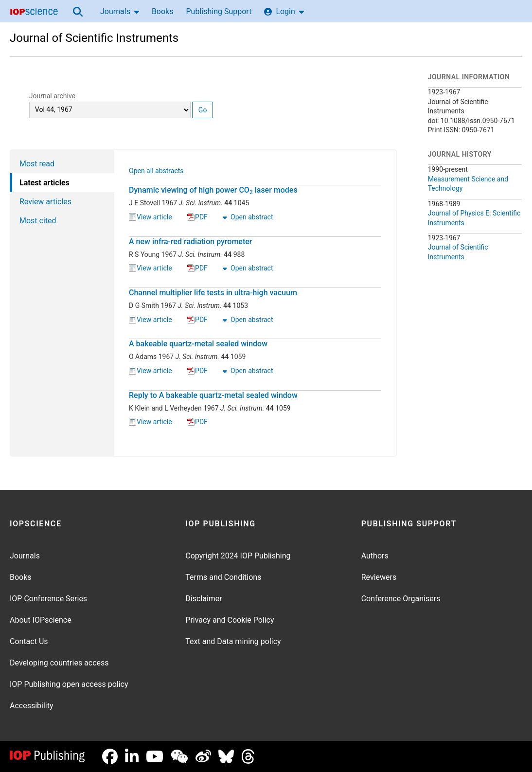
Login (284, 11)
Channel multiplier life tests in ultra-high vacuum (213, 293)
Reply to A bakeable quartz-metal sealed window (213, 395)
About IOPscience (41, 620)
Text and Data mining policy (233, 641)
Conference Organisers (401, 599)
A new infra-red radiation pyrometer (190, 242)
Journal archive (52, 96)
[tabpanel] (256, 303)
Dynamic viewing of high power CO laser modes (213, 190)
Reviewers (379, 577)
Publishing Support (219, 11)
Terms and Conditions (223, 577)
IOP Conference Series (48, 599)
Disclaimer (204, 599)
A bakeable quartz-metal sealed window (198, 344)
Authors (375, 556)
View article (151, 217)
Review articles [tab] (45, 202)
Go (203, 110)
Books (163, 11)
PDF (197, 217)
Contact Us (29, 641)
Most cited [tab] (38, 221)
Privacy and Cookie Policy (230, 620)
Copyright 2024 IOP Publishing (238, 556)
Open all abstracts (156, 172)
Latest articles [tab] (44, 183)
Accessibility (32, 706)
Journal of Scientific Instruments (94, 38)
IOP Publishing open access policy (69, 684)
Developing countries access (59, 663)
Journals (120, 11)
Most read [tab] (37, 164)
